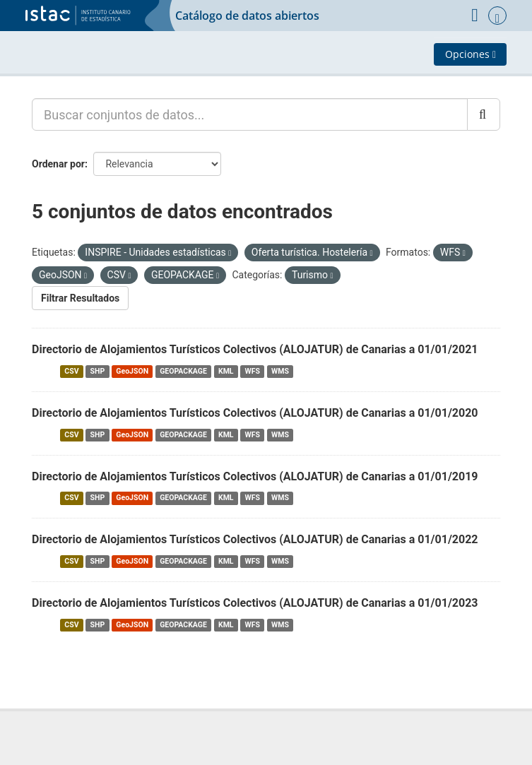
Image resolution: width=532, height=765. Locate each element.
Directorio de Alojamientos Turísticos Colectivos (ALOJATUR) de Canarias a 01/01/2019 (255, 476)
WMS (280, 371)
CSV (71, 371)
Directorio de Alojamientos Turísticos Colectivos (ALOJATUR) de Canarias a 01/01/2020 (255, 413)
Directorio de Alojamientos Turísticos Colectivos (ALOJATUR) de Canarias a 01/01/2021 (255, 349)
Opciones (471, 54)
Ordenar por (58, 164)
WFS (253, 371)
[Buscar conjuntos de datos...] (250, 114)
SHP (98, 371)
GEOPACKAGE (183, 371)
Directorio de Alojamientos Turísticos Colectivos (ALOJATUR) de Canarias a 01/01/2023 (255, 603)
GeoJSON (132, 371)
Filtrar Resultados (80, 298)
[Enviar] (484, 114)
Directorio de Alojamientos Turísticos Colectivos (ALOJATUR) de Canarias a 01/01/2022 (255, 539)
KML (226, 371)
